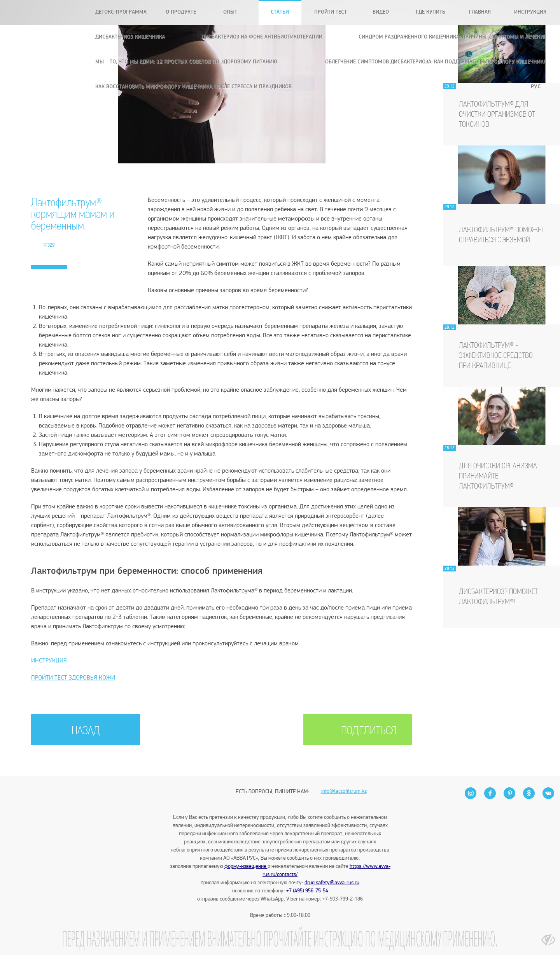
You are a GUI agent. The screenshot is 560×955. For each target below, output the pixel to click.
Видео (381, 12)
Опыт (230, 12)
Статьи (280, 12)
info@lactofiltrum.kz (344, 778)
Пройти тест (331, 12)
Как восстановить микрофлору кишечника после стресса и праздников (193, 87)
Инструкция (530, 12)
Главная (480, 12)
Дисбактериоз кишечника (130, 37)
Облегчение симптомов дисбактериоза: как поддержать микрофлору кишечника (436, 62)
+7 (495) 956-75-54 (307, 891)
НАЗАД (86, 731)
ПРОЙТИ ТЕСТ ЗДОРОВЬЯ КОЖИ (73, 678)
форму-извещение (246, 866)
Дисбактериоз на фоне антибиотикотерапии (262, 37)
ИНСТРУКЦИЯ (49, 661)
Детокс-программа (121, 12)
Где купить (430, 12)
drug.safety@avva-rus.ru (332, 882)
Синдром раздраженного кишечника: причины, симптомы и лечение (452, 37)
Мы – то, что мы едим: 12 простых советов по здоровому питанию (186, 62)
